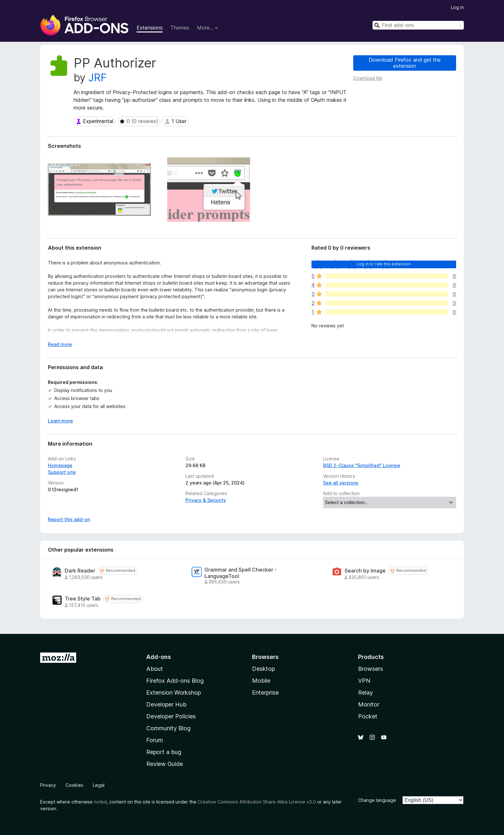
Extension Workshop (174, 693)
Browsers (371, 669)
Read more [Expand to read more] (60, 344)
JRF (98, 78)
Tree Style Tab (83, 599)
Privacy (48, 785)
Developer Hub (166, 704)
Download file (368, 78)
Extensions (150, 28)
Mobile (261, 681)
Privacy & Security (206, 500)
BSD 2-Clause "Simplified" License (362, 465)
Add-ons (159, 657)
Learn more (60, 421)
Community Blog (168, 728)
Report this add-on (69, 519)
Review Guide (165, 764)
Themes (180, 28)
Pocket (368, 716)
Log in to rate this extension (384, 264)
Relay (365, 693)
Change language (377, 800)
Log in (457, 7)
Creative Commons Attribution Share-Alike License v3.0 (257, 802)
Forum (155, 740)
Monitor (369, 704)
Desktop (263, 669)
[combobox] (418, 25)
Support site (62, 472)
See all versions (341, 483)
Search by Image (365, 571)
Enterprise (265, 693)
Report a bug (164, 752)
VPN (364, 681)
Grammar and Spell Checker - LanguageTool (241, 573)
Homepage (60, 465)
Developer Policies (171, 716)
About (155, 669)
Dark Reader (80, 571)
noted (100, 802)
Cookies (74, 785)
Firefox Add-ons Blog (175, 681)
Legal (99, 785)
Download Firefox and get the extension (405, 63)
